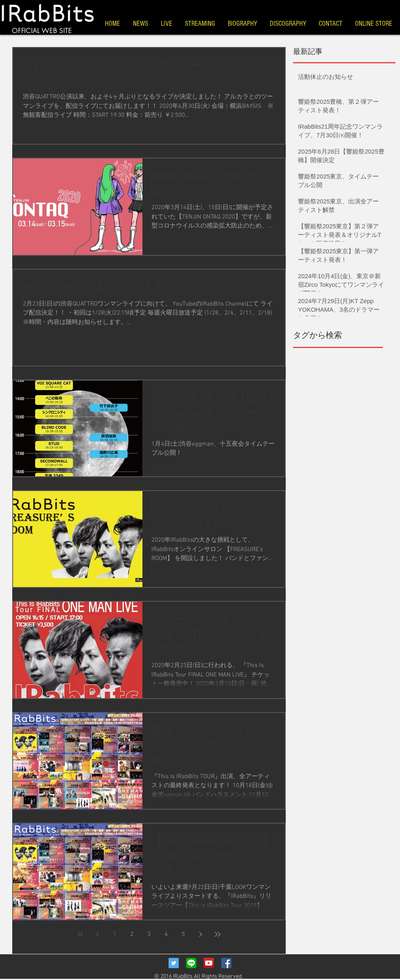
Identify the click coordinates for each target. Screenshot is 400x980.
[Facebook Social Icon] (226, 963)
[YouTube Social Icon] (209, 963)
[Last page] (218, 934)
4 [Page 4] (166, 934)
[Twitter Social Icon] (174, 963)
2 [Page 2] (132, 934)
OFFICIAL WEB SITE (42, 31)
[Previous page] (98, 934)
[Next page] (200, 934)
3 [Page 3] (149, 934)
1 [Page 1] (115, 934)
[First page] (80, 934)
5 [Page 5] (183, 934)
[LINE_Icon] (191, 963)
